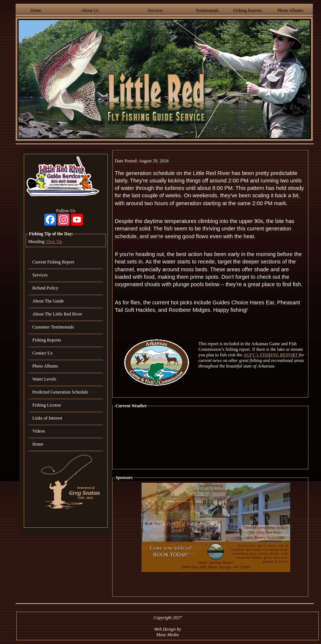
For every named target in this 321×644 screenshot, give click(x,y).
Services (155, 10)
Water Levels (44, 379)
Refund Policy (45, 288)
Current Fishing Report (53, 262)
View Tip (54, 242)
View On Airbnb (184, 553)
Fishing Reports (248, 10)
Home (36, 10)
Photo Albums (290, 10)
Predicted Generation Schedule (60, 392)
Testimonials (207, 10)
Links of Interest (47, 418)
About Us (90, 10)
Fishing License (47, 405)
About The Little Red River (57, 314)
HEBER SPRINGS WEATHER (210, 439)
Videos (39, 431)
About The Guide (48, 301)
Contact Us (42, 353)
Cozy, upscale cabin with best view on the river (184, 547)
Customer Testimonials (53, 327)
